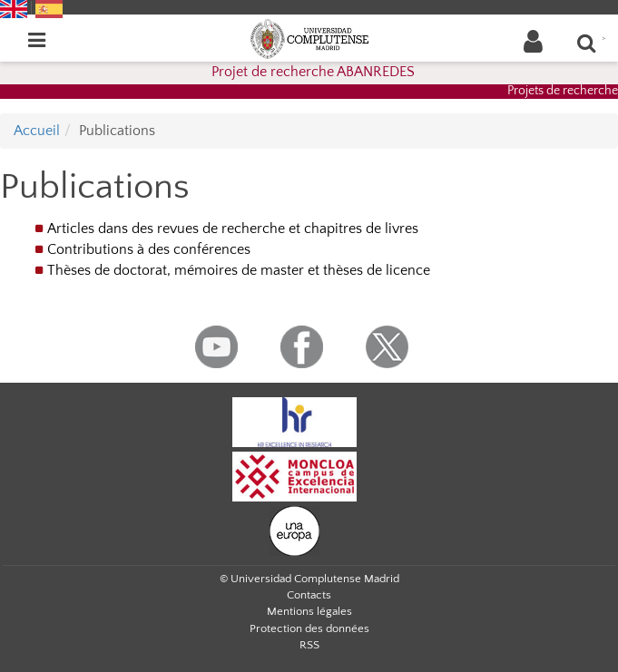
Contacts (309, 595)
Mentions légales (309, 611)
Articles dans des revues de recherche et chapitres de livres (233, 229)
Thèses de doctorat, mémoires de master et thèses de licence (239, 270)
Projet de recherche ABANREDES (313, 72)
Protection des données (309, 628)
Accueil (37, 131)
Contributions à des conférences (149, 249)
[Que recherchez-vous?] (587, 43)
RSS (309, 645)
